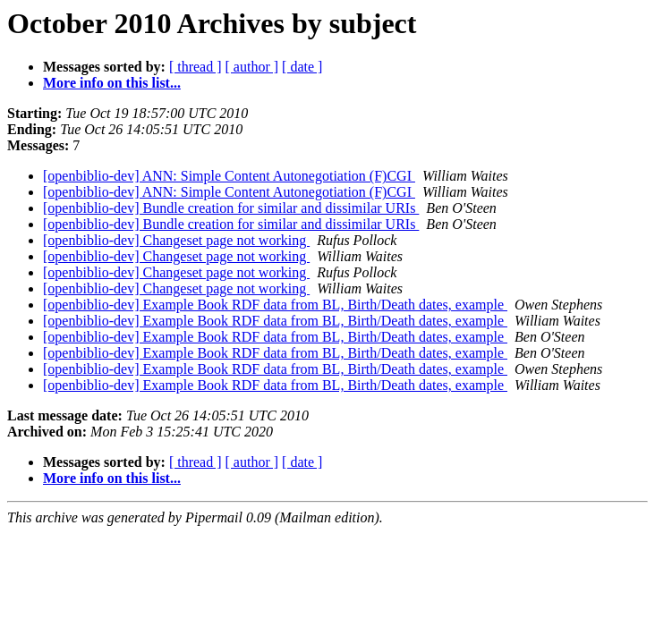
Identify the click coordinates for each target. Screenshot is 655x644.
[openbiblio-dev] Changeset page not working (176, 240)
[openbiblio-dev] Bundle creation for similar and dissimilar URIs (231, 208)
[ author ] (252, 67)
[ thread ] (196, 67)
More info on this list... (112, 83)
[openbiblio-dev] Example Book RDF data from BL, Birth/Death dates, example (275, 305)
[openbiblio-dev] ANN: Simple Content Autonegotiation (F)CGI (229, 176)
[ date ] (302, 67)
